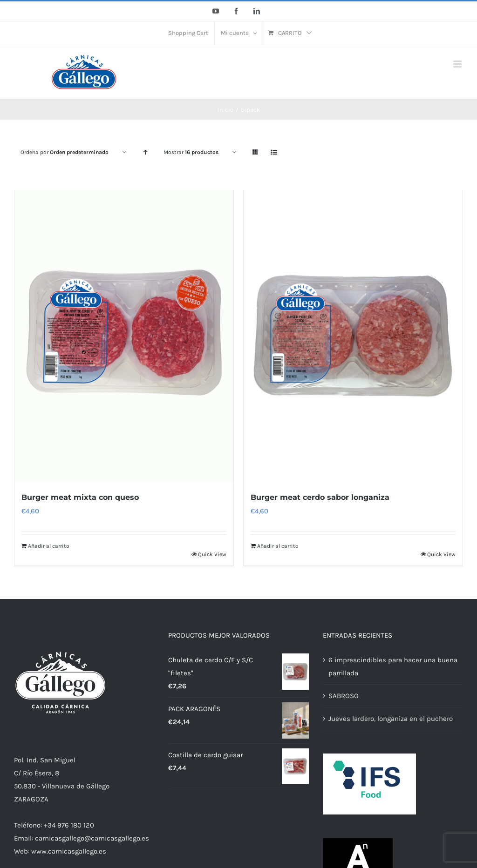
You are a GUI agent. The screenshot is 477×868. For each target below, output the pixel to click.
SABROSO (344, 697)
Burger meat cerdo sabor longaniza (320, 498)
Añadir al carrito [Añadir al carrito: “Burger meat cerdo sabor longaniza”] (278, 547)
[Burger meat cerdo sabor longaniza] (353, 336)
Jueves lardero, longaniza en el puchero (391, 720)
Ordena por (65, 152)
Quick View (212, 555)
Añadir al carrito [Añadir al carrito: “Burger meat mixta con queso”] (49, 547)
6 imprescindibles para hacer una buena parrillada (393, 668)
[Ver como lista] (274, 152)
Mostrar (191, 152)
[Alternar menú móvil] (458, 64)
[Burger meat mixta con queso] (124, 336)
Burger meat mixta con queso (80, 498)
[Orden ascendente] (145, 152)
